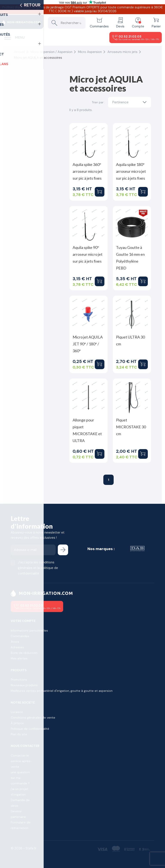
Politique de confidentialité (30, 729)
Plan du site (19, 734)
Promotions (19, 680)
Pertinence (131, 102)
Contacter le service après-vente (21, 761)
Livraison (17, 712)
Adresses (17, 647)
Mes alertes (19, 658)
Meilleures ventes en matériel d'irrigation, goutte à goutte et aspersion (62, 691)
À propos (17, 723)
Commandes (20, 636)
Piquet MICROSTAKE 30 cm (131, 427)
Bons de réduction (24, 653)
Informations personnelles (29, 630)
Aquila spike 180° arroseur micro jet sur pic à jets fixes (131, 171)
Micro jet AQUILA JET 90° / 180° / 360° (88, 344)
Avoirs (15, 642)
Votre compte (23, 621)
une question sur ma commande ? (20, 778)
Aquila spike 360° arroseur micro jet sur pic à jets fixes (88, 171)
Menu (20, 37)
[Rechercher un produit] (67, 23)
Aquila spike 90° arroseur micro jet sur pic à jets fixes (88, 254)
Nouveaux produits (24, 685)
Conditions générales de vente (33, 718)
